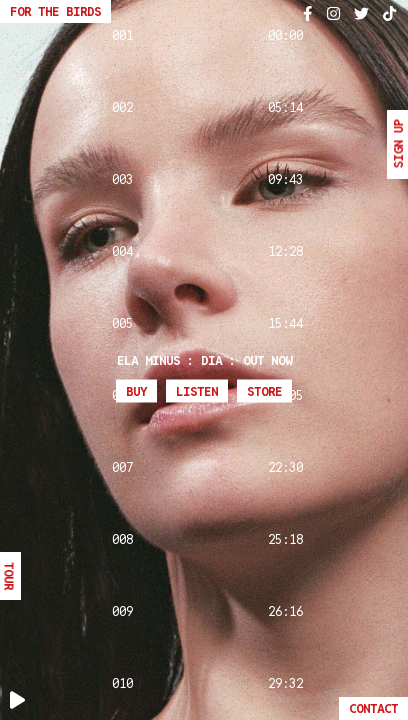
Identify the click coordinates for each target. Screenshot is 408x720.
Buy (136, 391)
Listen (197, 391)
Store (264, 391)
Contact (373, 708)
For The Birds (55, 11)
